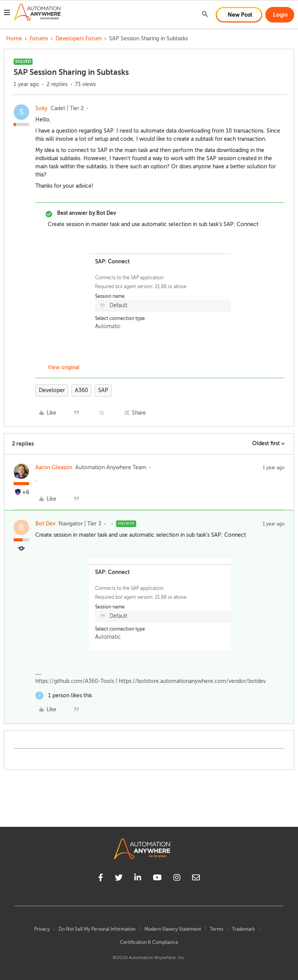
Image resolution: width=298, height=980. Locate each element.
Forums (39, 39)
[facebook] (101, 879)
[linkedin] (138, 879)
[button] (7, 14)
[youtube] (157, 879)
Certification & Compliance (149, 942)
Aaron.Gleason (54, 468)
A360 (81, 390)
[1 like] (64, 696)
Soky (41, 108)
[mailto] (196, 879)
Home (14, 39)
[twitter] (119, 879)
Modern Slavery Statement (173, 929)
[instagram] (177, 879)
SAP (103, 390)
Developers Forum (79, 39)
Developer (52, 390)
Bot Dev (45, 524)
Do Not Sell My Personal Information (97, 929)
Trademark (243, 929)
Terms (217, 929)
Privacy (42, 929)
